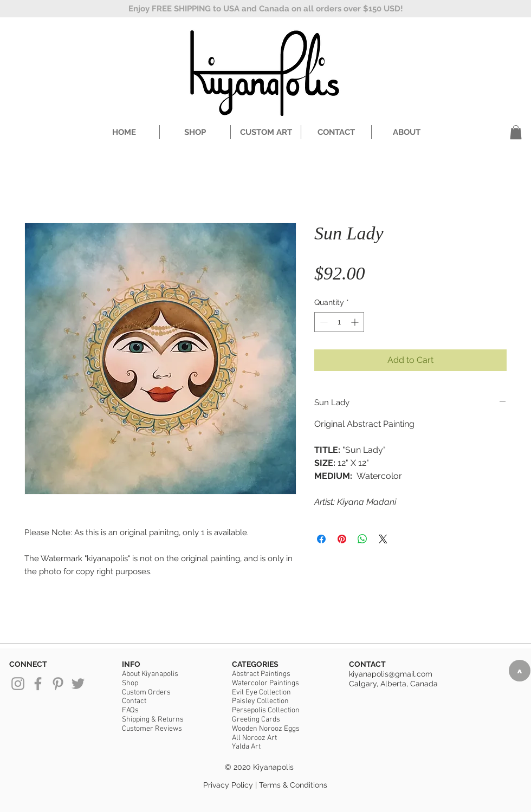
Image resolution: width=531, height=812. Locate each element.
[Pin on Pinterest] (342, 539)
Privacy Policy (228, 785)
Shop (130, 683)
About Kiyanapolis (150, 674)
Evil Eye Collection (261, 693)
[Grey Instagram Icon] (18, 684)
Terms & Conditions (293, 785)
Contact (134, 701)
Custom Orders (146, 693)
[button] (516, 132)
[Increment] (356, 322)
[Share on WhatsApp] (362, 539)
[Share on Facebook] (321, 539)
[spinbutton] (339, 322)
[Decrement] (323, 322)
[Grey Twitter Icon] (78, 684)
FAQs (130, 710)
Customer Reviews (152, 729)
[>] (520, 671)
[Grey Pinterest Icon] (58, 684)
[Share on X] (383, 539)
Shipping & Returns (153, 720)
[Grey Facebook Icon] (38, 684)
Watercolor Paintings (265, 683)
